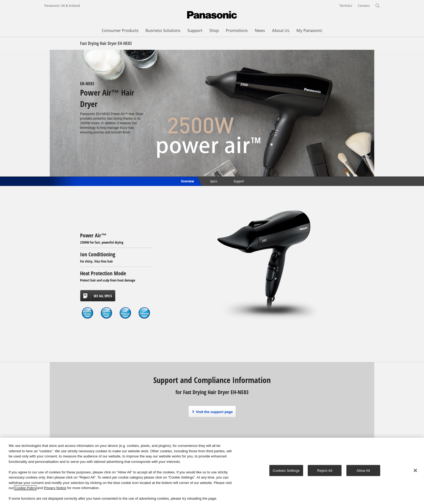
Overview (187, 181)
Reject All (325, 471)
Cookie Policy (25, 488)
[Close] (415, 470)
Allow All (363, 471)
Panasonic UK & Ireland (62, 6)
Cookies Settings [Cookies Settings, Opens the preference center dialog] (286, 471)
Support (239, 181)
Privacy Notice (55, 488)
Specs (214, 181)
